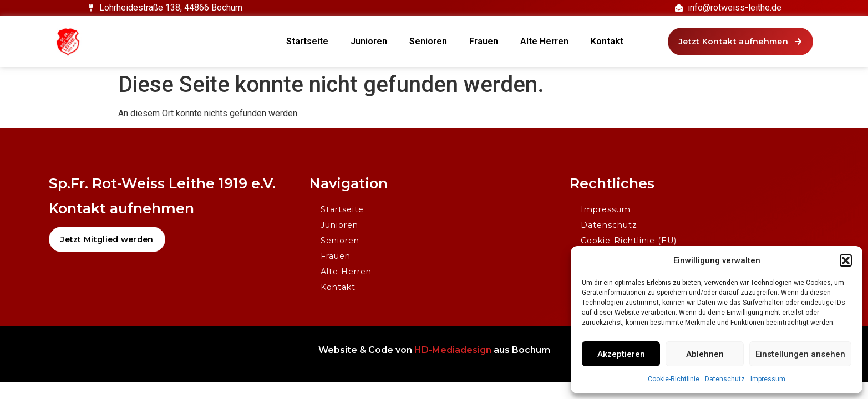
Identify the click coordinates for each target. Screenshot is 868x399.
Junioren (369, 41)
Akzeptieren (621, 354)
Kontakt (607, 41)
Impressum (768, 379)
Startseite (307, 41)
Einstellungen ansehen (800, 354)
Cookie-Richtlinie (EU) (629, 241)
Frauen (484, 41)
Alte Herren (544, 41)
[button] (846, 260)
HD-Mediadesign (453, 350)
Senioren (428, 41)
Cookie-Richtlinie (674, 379)
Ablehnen (705, 354)
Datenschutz (725, 379)
